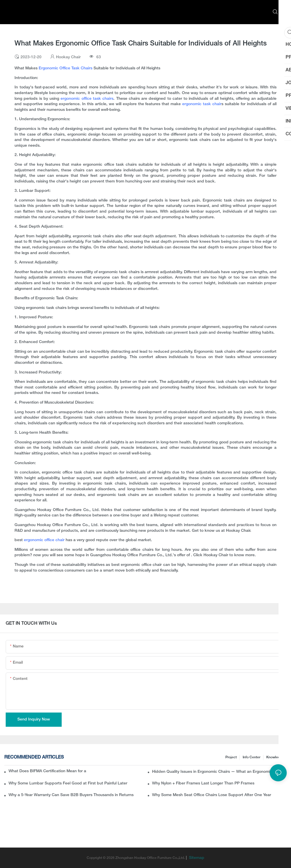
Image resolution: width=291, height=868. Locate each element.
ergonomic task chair (202, 104)
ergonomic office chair (45, 540)
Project (231, 757)
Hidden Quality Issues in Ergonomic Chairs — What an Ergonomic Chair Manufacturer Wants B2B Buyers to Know (219, 772)
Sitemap (196, 858)
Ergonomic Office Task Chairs (66, 68)
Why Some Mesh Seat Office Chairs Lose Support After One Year (212, 795)
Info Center (251, 757)
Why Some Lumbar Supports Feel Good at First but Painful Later (68, 783)
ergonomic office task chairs (87, 99)
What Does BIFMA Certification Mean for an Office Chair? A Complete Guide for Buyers (47, 771)
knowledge (275, 757)
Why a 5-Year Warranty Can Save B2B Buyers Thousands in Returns (71, 795)
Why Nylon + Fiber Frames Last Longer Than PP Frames (203, 783)
